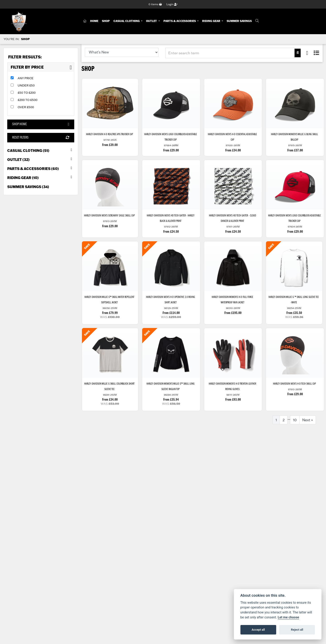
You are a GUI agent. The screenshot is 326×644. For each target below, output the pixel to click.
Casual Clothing (127, 21)
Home (94, 21)
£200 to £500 (28, 100)
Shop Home (41, 124)
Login (172, 4)
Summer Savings (239, 21)
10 (295, 420)
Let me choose (289, 617)
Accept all (258, 630)
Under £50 (26, 85)
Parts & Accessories (180, 21)
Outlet (152, 21)
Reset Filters (41, 138)
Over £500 (26, 107)
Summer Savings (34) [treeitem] (28, 187)
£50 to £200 (27, 93)
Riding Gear (212, 21)
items (155, 4)
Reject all (297, 630)
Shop (106, 21)
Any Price (26, 78)
